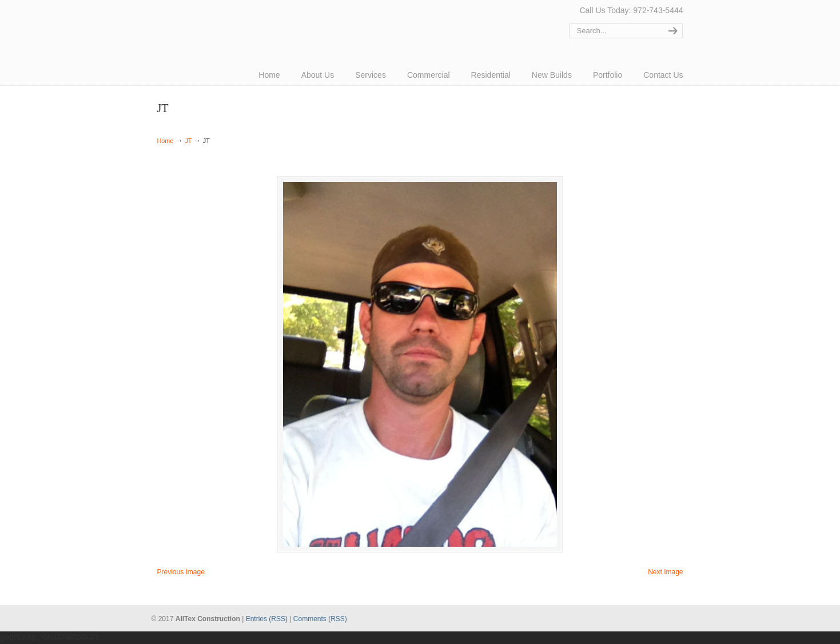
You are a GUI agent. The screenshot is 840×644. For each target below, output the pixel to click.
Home (166, 141)
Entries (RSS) (267, 619)
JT (188, 141)
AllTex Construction (200, 24)
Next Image (665, 573)
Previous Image (181, 573)
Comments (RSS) (320, 619)
